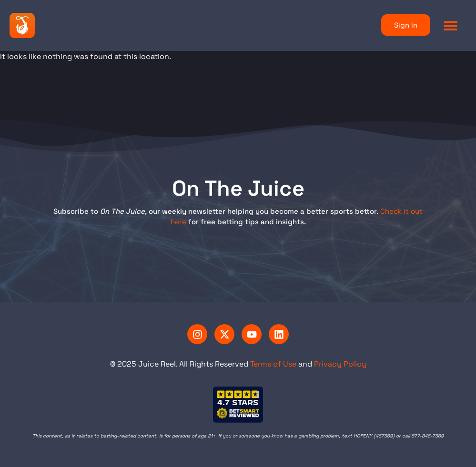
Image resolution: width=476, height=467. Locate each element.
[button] (451, 25)
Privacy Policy (340, 364)
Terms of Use (273, 364)
